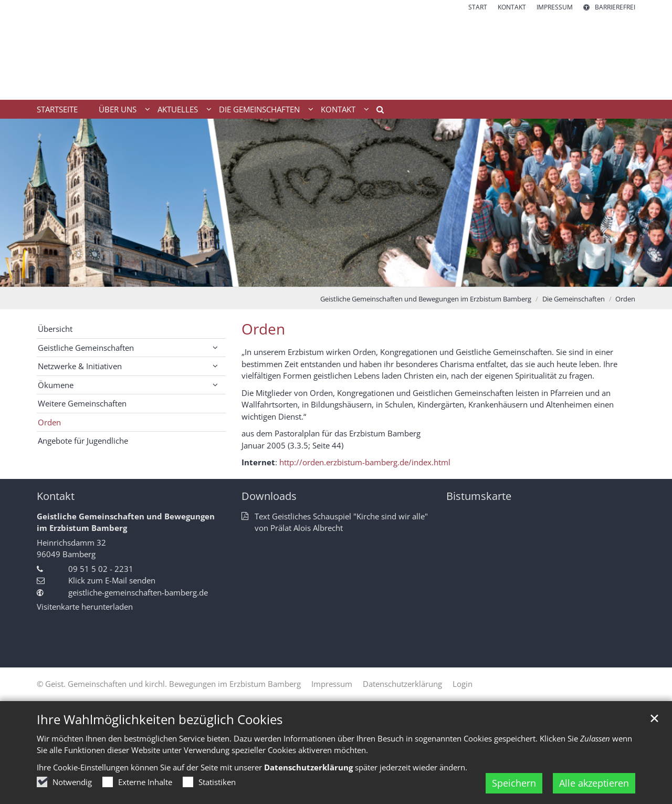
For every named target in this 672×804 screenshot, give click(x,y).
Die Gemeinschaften (574, 299)
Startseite (57, 109)
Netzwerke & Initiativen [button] (80, 366)
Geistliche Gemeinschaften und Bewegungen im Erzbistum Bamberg (426, 299)
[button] (376, 111)
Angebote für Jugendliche (83, 441)
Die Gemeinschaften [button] (259, 109)
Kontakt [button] (338, 109)
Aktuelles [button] (178, 109)
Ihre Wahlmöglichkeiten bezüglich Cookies (160, 719)
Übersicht (55, 329)
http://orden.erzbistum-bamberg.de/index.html (365, 462)
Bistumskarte (479, 496)
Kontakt (56, 496)
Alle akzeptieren (594, 783)
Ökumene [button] (56, 385)
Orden (625, 299)
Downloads (269, 496)
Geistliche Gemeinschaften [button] (86, 348)
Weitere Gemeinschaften (82, 403)
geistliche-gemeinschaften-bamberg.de (138, 592)
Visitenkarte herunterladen (85, 607)
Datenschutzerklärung (308, 767)
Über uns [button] (118, 109)
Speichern (514, 783)
